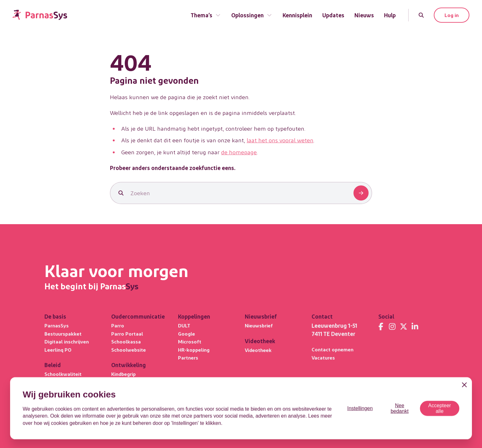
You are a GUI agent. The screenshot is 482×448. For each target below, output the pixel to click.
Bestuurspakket (63, 334)
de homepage (239, 152)
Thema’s (206, 15)
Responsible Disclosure (414, 420)
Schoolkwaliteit (63, 374)
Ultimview (56, 382)
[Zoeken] (421, 15)
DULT (184, 325)
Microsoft (190, 341)
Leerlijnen (123, 382)
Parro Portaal (127, 334)
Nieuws (364, 15)
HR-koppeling (194, 350)
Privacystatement (331, 420)
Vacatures (323, 357)
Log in (452, 15)
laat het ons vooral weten (280, 140)
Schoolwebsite (129, 350)
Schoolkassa (126, 341)
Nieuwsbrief (259, 325)
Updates (333, 15)
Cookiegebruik (370, 420)
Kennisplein (297, 15)
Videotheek (258, 350)
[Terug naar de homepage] (40, 15)
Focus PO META (63, 398)
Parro (118, 325)
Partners (188, 357)
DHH (116, 398)
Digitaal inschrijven (67, 341)
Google (186, 334)
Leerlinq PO (58, 350)
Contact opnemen (333, 349)
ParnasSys (57, 325)
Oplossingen (252, 15)
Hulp (390, 15)
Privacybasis (59, 390)
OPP (116, 390)
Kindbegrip (123, 374)
